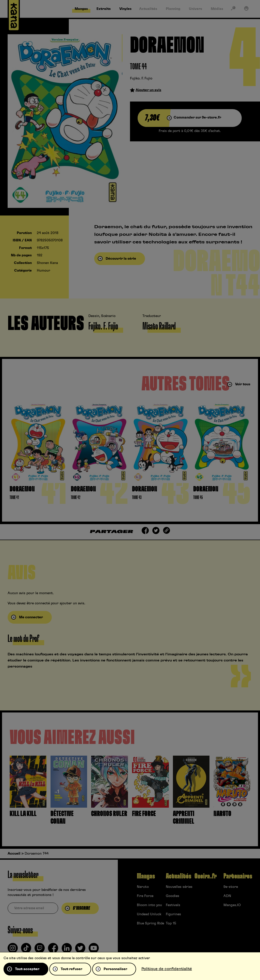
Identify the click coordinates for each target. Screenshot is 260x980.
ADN (227, 896)
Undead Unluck (149, 914)
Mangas (146, 876)
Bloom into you (149, 905)
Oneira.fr (206, 876)
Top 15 (171, 923)
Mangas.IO (232, 905)
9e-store (231, 887)
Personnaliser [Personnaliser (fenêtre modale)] (115, 969)
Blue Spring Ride (150, 923)
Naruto (143, 887)
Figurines (173, 914)
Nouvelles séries (179, 887)
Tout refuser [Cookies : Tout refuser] (71, 969)
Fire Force (145, 896)
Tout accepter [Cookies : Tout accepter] (27, 969)
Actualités (178, 876)
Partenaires (238, 876)
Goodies (173, 896)
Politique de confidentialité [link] (167, 969)
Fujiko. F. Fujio (141, 78)
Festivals (173, 905)
